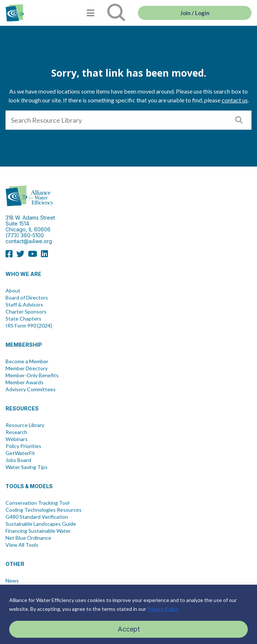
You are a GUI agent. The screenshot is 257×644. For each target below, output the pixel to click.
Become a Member (27, 361)
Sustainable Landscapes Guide (41, 524)
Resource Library (25, 425)
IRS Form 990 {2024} (29, 326)
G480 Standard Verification (37, 517)
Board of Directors (27, 298)
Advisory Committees (31, 389)
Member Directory (27, 368)
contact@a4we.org (29, 241)
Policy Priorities (23, 446)
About (13, 291)
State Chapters (23, 319)
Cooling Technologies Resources (44, 510)
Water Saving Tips (27, 467)
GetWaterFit (20, 453)
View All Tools (22, 545)
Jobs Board (18, 460)
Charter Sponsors (26, 312)
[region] (128, 614)
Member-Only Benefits (32, 375)
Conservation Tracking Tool (37, 503)
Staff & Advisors (24, 305)
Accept (129, 629)
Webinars (17, 439)
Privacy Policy (163, 609)
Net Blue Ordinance (28, 538)
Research (16, 432)
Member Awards (25, 382)
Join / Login (195, 13)
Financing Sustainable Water (38, 531)
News (12, 581)
